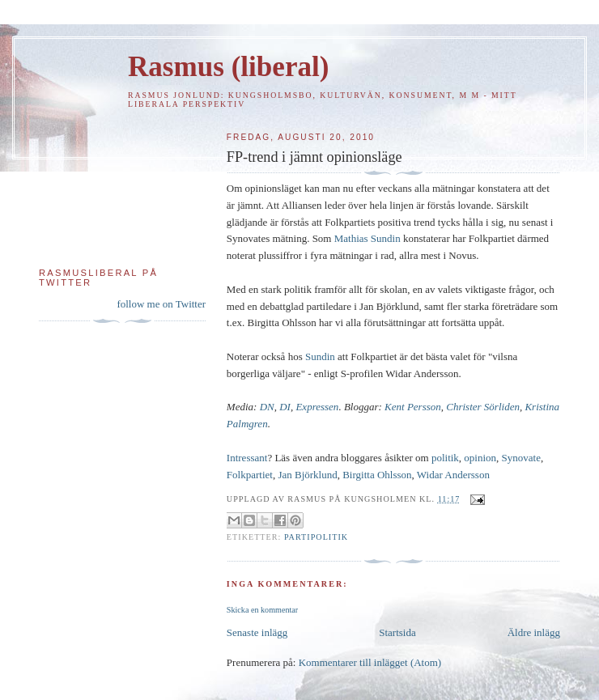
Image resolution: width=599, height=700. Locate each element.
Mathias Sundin (367, 238)
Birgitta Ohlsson (377, 475)
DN (267, 407)
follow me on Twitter (161, 304)
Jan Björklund (307, 475)
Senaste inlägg (257, 632)
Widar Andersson (453, 475)
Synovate (521, 458)
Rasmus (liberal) (228, 67)
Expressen (317, 407)
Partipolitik (316, 537)
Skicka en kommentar (262, 610)
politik (445, 458)
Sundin (320, 356)
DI (285, 407)
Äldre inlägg (534, 632)
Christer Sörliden (483, 407)
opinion (480, 458)
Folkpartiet (250, 475)
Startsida (397, 632)
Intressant (247, 458)
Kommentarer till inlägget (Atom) (370, 662)
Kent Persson (413, 407)
